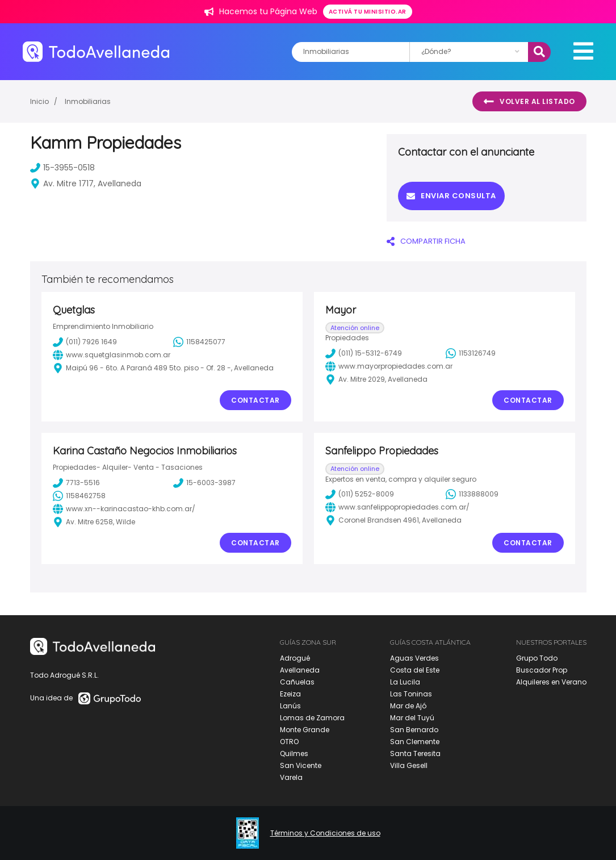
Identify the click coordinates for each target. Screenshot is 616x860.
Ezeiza (290, 694)
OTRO (289, 742)
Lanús (290, 706)
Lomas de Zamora (312, 718)
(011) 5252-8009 (360, 494)
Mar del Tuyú (412, 718)
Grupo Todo (537, 658)
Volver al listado (529, 102)
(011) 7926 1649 (85, 342)
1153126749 (471, 353)
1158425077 (199, 342)
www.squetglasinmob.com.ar (112, 355)
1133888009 (472, 494)
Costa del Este (415, 670)
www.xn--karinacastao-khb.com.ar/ (124, 509)
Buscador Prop (542, 670)
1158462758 (79, 496)
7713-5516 (76, 483)
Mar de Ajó (408, 706)
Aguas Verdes (414, 658)
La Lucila (405, 682)
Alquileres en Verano (551, 682)
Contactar (255, 400)
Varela (291, 777)
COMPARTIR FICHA (426, 241)
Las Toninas (411, 694)
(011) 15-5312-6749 (364, 353)
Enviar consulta (451, 196)
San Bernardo (414, 730)
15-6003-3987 (204, 483)
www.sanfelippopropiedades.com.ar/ (397, 507)
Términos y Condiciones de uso (325, 833)
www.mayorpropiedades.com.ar (389, 366)
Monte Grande (305, 730)
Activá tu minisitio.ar (368, 12)
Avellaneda (300, 670)
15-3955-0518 (62, 168)
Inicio (39, 101)
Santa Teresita (415, 753)
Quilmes (294, 753)
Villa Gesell (409, 765)
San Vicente (301, 765)
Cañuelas (297, 682)
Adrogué (295, 658)
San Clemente (415, 742)
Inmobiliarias (88, 101)
